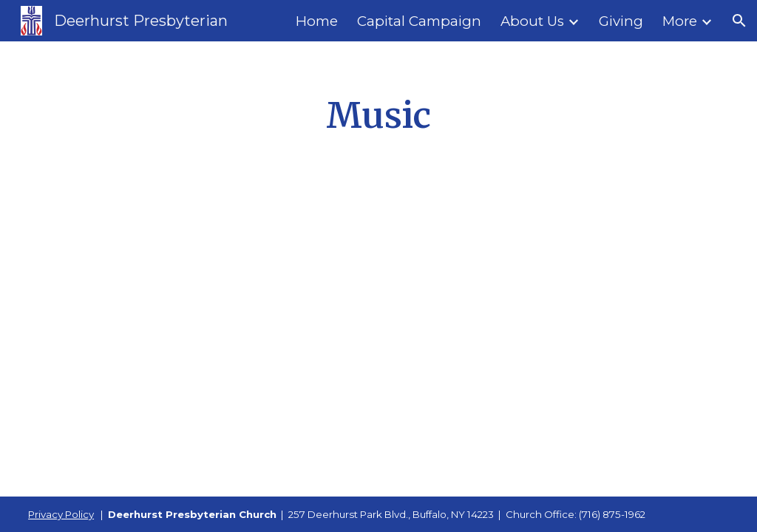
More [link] (680, 21)
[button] (739, 21)
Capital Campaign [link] (419, 21)
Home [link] (317, 21)
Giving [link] (621, 21)
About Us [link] (532, 21)
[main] (378, 116)
